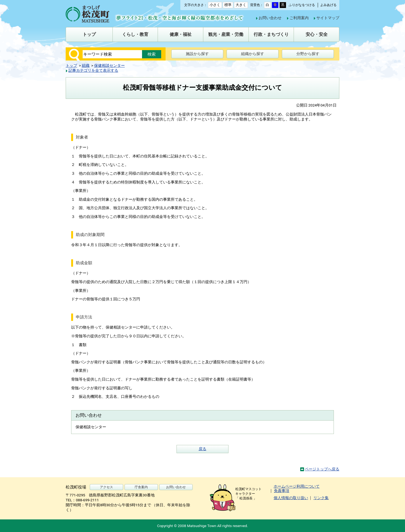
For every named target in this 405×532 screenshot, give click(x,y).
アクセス (106, 487)
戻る (202, 449)
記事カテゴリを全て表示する (93, 70)
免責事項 (282, 491)
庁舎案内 (141, 487)
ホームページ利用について (297, 486)
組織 (86, 65)
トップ (71, 65)
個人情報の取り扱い (291, 498)
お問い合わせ (270, 18)
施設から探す (197, 54)
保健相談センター (109, 65)
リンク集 (321, 498)
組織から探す (253, 54)
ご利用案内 (299, 18)
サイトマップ (328, 18)
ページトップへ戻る (322, 469)
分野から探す (308, 54)
